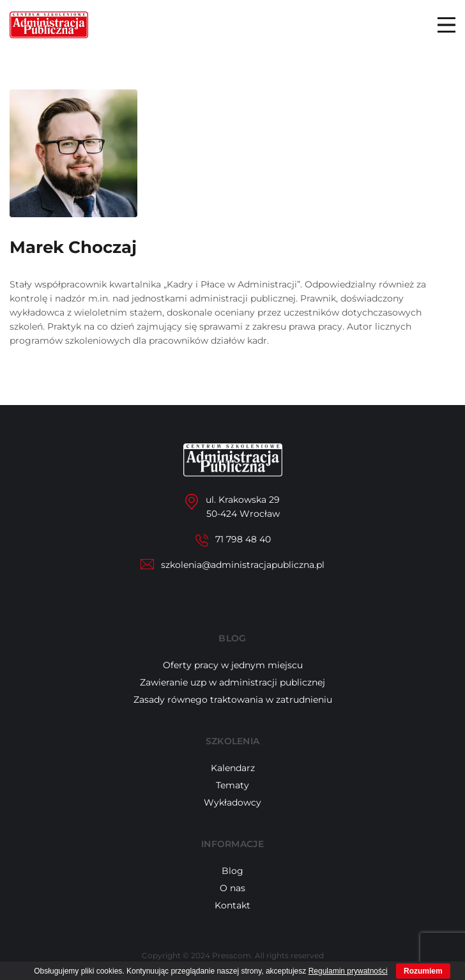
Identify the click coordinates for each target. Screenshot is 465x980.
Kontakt (232, 905)
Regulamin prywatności (348, 971)
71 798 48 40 (243, 539)
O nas (232, 888)
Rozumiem (423, 971)
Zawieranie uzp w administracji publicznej (232, 682)
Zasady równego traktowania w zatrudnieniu (233, 700)
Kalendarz (233, 768)
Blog (232, 871)
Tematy (232, 785)
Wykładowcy (232, 802)
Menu (446, 25)
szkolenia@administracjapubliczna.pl (243, 565)
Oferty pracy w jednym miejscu (233, 665)
